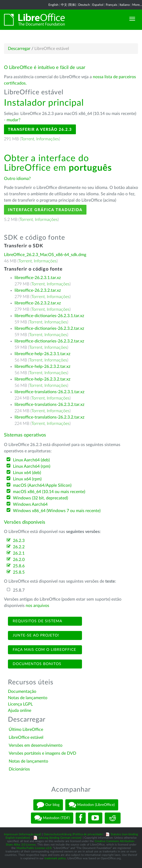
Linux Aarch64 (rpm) (32, 466)
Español (98, 5)
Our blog (48, 805)
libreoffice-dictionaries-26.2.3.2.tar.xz (49, 328)
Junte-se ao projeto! (35, 635)
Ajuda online (20, 711)
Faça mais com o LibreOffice (44, 650)
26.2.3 (19, 541)
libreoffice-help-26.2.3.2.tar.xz (42, 366)
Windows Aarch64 (30, 504)
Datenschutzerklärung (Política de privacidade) (73, 834)
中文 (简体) (68, 5)
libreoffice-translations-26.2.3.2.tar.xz (49, 405)
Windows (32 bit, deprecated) (40, 498)
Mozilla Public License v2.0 (34, 848)
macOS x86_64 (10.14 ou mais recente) (49, 492)
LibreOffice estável (26, 737)
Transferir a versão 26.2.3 (40, 129)
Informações (48, 139)
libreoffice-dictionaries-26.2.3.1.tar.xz (49, 316)
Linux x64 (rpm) (27, 479)
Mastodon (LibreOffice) (92, 805)
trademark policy (55, 858)
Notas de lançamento (28, 698)
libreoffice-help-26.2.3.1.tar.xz (42, 354)
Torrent (28, 139)
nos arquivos (37, 606)
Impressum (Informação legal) (23, 834)
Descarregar (19, 49)
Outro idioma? (17, 179)
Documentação (22, 691)
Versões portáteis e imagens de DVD (42, 753)
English (53, 5)
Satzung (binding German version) (60, 838)
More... (137, 5)
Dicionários (19, 769)
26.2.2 (19, 547)
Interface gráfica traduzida (45, 210)
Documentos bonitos (36, 664)
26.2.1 (19, 553)
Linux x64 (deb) (27, 473)
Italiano (125, 5)
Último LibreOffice (26, 730)
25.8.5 (19, 572)
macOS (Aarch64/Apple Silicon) (42, 485)
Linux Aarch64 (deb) (31, 460)
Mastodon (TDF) (52, 818)
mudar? (13, 120)
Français (111, 5)
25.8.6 (19, 566)
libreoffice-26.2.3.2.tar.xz (38, 290)
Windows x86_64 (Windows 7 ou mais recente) (57, 511)
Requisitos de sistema (37, 621)
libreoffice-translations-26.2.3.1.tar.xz (49, 392)
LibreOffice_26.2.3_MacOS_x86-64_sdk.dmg (45, 255)
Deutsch (84, 5)
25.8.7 (19, 590)
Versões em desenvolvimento (36, 745)
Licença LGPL (20, 704)
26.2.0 (19, 560)
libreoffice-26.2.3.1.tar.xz (38, 278)
